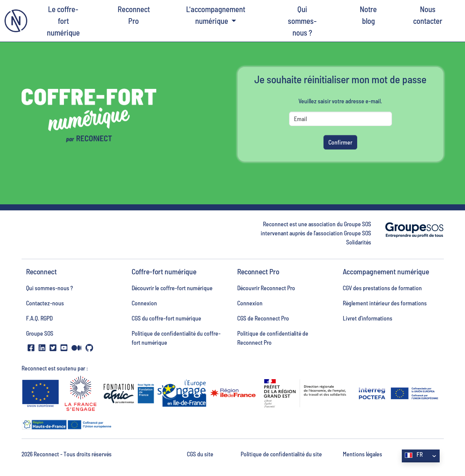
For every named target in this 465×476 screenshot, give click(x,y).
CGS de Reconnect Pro (263, 318)
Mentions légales (362, 454)
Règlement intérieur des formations (385, 303)
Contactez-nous (45, 303)
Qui (302, 21)
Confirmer (340, 142)
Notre (368, 15)
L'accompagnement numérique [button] (216, 15)
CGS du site (200, 454)
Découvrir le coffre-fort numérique (172, 288)
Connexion (144, 303)
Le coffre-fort (63, 21)
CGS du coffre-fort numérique (166, 318)
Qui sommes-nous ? (50, 288)
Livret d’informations (368, 318)
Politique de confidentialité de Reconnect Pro (273, 338)
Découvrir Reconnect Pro (266, 288)
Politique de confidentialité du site (281, 454)
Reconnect (134, 15)
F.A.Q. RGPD (39, 318)
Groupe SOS (40, 333)
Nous (428, 15)
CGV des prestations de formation (382, 288)
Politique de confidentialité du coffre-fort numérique (176, 338)
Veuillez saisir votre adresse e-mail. (340, 101)
